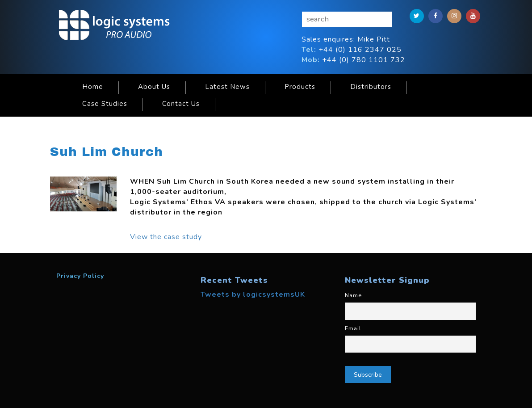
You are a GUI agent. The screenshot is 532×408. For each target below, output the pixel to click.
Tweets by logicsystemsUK (253, 294)
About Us (154, 87)
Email (353, 328)
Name (353, 295)
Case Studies (105, 104)
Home (93, 87)
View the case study (166, 237)
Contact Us (181, 104)
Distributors (371, 87)
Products (300, 87)
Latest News (227, 87)
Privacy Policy (80, 276)
